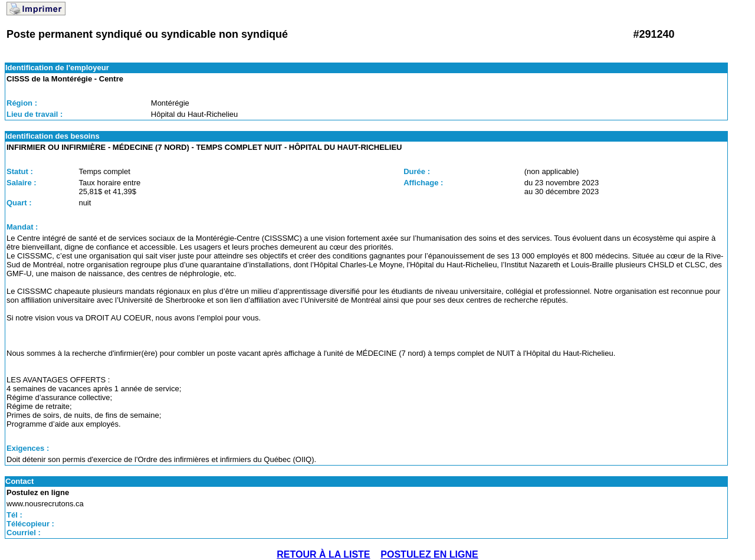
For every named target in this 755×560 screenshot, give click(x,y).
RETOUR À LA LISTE (323, 554)
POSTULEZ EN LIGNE (429, 554)
